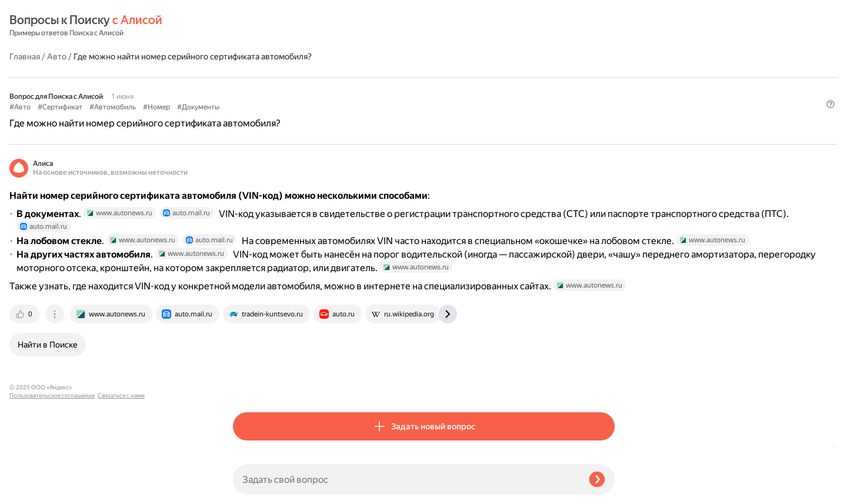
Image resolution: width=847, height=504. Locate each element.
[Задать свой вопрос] (406, 479)
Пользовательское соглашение (52, 482)
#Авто (244, 77)
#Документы (422, 77)
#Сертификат (284, 77)
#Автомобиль (336, 77)
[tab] (249, 383)
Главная (248, 26)
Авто (280, 26)
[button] (608, 96)
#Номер (380, 77)
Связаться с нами (33, 490)
